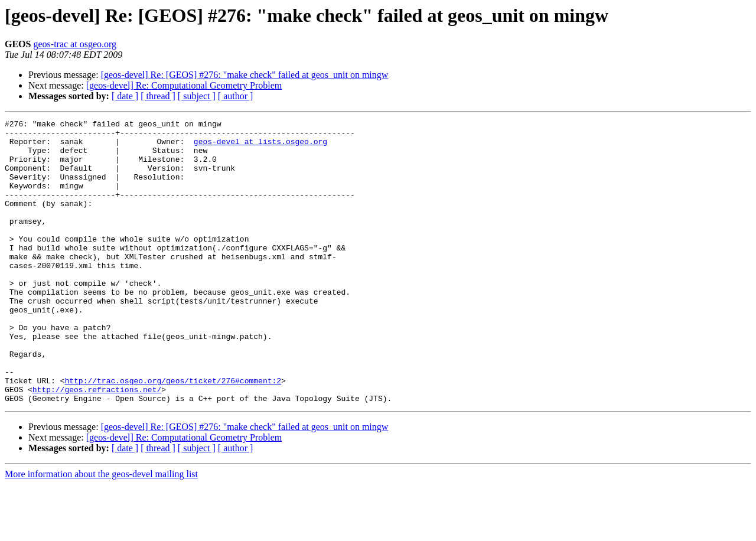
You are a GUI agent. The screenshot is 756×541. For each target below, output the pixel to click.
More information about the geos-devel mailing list (101, 531)
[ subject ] (197, 96)
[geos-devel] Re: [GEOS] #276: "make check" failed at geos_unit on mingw (245, 75)
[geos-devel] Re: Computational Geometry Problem (184, 85)
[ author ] (236, 96)
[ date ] (125, 96)
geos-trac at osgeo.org (75, 44)
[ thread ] (158, 96)
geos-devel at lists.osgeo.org (260, 146)
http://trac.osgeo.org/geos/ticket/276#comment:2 (173, 434)
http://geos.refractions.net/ (97, 444)
